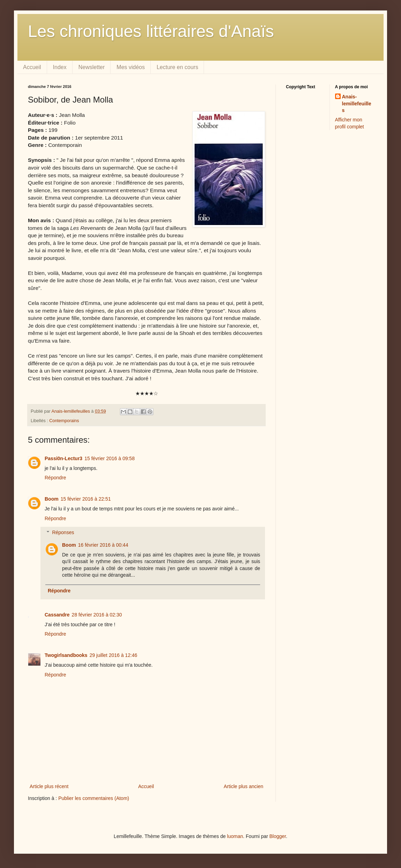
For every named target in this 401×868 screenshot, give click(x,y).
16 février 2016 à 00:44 (103, 545)
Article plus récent (49, 786)
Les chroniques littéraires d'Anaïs (151, 31)
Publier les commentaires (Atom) (94, 798)
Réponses (63, 532)
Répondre (55, 478)
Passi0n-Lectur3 (63, 458)
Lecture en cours (177, 67)
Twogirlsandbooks (66, 655)
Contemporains (64, 421)
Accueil (32, 67)
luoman (235, 836)
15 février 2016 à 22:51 (86, 499)
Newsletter (92, 67)
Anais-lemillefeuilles (357, 103)
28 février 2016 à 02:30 (97, 615)
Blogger (278, 836)
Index (60, 67)
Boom (52, 499)
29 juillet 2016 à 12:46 (114, 655)
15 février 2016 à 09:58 (109, 458)
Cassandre (57, 615)
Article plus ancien (243, 786)
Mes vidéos (131, 67)
